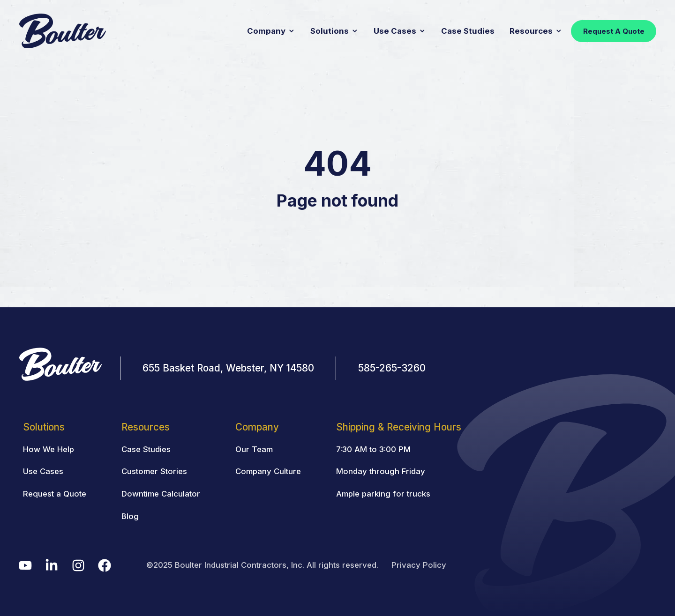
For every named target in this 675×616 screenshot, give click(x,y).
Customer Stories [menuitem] (154, 471)
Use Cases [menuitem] (43, 471)
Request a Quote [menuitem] (55, 494)
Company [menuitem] (257, 427)
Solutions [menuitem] (44, 427)
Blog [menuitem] (130, 516)
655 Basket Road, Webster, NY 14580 (228, 368)
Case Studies (468, 31)
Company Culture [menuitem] (268, 471)
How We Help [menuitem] (49, 449)
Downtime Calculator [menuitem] (161, 494)
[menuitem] (399, 427)
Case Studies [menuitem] (146, 449)
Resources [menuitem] (146, 427)
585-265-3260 (392, 368)
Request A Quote (614, 31)
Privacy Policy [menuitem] (419, 565)
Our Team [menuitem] (254, 449)
